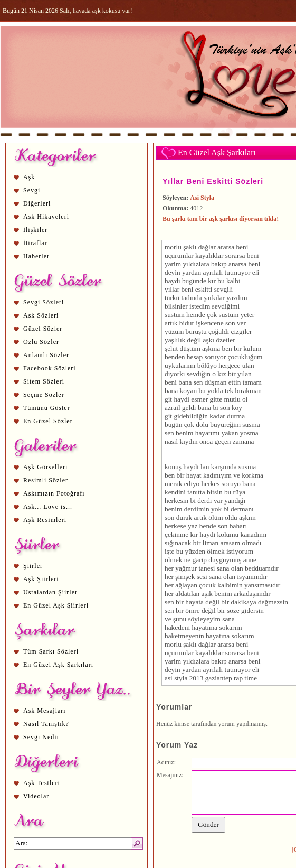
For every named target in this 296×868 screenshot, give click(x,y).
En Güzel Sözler (48, 421)
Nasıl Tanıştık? (46, 724)
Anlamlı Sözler (46, 355)
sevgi (222, 289)
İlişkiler (35, 230)
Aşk (29, 177)
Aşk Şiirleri (41, 579)
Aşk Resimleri (45, 520)
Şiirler (33, 566)
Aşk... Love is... (48, 507)
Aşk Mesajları (45, 711)
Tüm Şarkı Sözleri (51, 651)
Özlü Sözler (41, 342)
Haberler (36, 256)
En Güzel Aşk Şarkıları (58, 665)
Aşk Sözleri (41, 315)
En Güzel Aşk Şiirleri (56, 605)
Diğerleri (37, 203)
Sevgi (32, 190)
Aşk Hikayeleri (46, 217)
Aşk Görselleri (45, 467)
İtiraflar (35, 243)
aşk (208, 340)
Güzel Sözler (43, 329)
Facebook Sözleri (50, 368)
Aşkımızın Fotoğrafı (54, 493)
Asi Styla (202, 198)
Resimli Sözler (46, 480)
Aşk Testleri (42, 783)
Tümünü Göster (47, 408)
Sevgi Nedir (41, 737)
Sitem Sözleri (44, 381)
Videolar (36, 796)
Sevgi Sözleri (44, 302)
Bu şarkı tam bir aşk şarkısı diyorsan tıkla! (221, 219)
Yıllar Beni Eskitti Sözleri (213, 181)
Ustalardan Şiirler (50, 592)
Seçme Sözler (44, 395)
